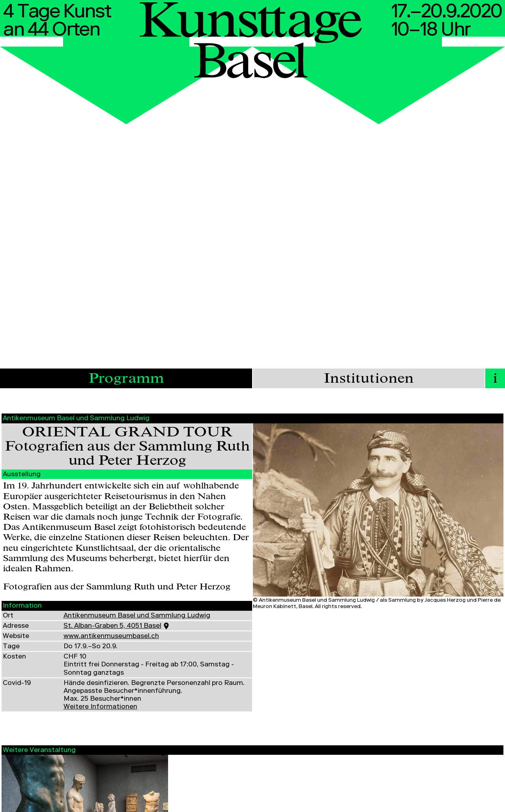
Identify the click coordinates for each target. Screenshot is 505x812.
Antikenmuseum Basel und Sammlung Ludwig (137, 616)
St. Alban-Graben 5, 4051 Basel (112, 626)
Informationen (100, 707)
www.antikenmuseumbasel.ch (111, 637)
